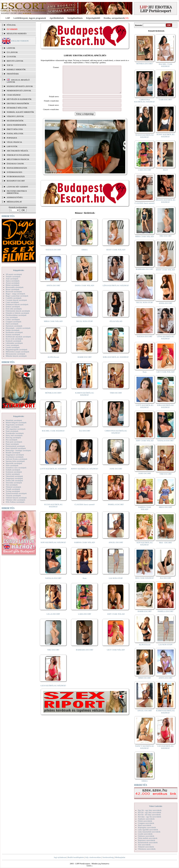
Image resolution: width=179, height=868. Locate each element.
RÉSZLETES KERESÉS (17, 33)
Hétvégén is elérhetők (19, 99)
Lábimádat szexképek (14, 343)
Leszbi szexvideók (145, 834)
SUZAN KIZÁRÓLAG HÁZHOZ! (53, 511)
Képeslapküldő (93, 18)
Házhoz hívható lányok (20, 86)
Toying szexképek (13, 491)
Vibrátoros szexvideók (147, 849)
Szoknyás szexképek (14, 472)
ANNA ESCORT (166, 303)
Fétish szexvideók (145, 821)
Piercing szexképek (13, 437)
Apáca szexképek (13, 281)
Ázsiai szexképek (13, 283)
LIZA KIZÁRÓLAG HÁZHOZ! (53, 691)
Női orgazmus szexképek (16, 429)
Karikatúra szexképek (14, 332)
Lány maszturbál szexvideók (149, 832)
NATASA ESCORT (53, 255)
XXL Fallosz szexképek (15, 502)
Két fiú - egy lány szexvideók (150, 812)
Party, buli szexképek (14, 435)
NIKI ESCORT (53, 655)
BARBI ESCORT (85, 362)
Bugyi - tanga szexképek (15, 294)
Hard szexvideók (145, 825)
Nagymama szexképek (15, 425)
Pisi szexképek (12, 440)
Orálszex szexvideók (146, 836)
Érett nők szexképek (14, 309)
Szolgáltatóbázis (75, 18)
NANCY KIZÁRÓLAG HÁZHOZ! (145, 747)
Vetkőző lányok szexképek (16, 498)
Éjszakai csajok (15, 164)
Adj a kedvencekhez (93, 857)
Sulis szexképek (12, 465)
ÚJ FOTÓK (11, 57)
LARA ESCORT (85, 619)
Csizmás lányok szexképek (16, 300)
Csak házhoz (14, 95)
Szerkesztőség (108, 857)
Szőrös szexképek (13, 474)
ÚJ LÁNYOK (12, 52)
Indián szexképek (13, 330)
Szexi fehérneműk (17, 125)
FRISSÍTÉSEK (13, 74)
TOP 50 (10, 65)
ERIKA (85, 255)
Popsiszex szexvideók (146, 840)
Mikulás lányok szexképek (16, 356)
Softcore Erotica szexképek (16, 459)
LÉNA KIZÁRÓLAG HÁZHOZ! (116, 291)
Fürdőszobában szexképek (16, 315)
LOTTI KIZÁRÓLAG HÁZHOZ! (53, 474)
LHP (8, 18)
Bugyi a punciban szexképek (17, 296)
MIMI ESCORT (145, 678)
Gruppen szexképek (13, 322)
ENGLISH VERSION (20, 41)
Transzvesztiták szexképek (16, 493)
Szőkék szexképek (13, 470)
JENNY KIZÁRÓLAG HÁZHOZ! (85, 474)
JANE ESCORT (116, 474)
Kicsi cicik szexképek (14, 339)
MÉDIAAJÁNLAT (14, 202)
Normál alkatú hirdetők (20, 112)
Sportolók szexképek (14, 463)
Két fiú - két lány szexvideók (149, 814)
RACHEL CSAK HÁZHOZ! (53, 436)
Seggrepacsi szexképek (15, 455)
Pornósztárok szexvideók (148, 842)
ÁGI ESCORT (85, 436)
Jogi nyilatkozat (60, 857)
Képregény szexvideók (147, 827)
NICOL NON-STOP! (85, 327)
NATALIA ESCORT (53, 583)
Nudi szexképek (12, 431)
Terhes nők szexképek (14, 480)
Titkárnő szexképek (13, 487)
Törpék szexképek (13, 489)
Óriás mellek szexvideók (148, 838)
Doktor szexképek (13, 307)
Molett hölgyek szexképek (16, 422)
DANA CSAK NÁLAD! (84, 291)
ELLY (166, 170)
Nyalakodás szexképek (15, 433)
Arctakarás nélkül (18, 151)
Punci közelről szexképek (16, 448)
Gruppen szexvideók (146, 823)
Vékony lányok (15, 116)
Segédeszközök (15, 121)
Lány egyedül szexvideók (148, 830)
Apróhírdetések (57, 18)
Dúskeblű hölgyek (17, 108)
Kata (85, 583)
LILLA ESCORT (53, 619)
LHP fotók (12, 146)
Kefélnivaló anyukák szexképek (18, 337)
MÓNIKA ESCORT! (53, 398)
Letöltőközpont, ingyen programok (30, 18)
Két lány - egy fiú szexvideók (150, 817)
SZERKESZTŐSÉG (15, 197)
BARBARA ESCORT (85, 655)
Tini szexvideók (144, 845)
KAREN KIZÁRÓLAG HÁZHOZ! (85, 399)
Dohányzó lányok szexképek (17, 304)
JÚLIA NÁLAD (116, 327)
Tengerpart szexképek (14, 478)
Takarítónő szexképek (14, 476)
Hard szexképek (12, 324)
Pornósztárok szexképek (15, 446)
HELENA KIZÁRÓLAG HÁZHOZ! (165, 201)
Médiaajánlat (120, 857)
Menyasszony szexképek (15, 354)
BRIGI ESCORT (165, 507)
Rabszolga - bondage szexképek (18, 450)
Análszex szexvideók (146, 819)
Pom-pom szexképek (14, 442)
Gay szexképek (12, 317)
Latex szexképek (12, 345)
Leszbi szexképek (13, 347)
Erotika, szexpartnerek (114, 18)
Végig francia (14, 142)
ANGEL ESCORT (116, 548)
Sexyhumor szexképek (15, 457)
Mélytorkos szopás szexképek (17, 352)
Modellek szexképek (14, 420)
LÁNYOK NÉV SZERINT (18, 187)
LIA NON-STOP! (116, 583)
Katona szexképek (13, 334)
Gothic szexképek (13, 319)
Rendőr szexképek (13, 453)
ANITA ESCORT (53, 291)
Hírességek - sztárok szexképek (18, 328)
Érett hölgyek (15, 129)
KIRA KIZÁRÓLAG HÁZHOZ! (116, 362)
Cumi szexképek (12, 302)
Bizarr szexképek (13, 289)
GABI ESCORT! (166, 99)
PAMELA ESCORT (116, 510)
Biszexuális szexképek (15, 287)
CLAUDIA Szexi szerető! (85, 510)
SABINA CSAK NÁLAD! (85, 548)
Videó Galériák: (156, 806)
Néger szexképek (12, 427)
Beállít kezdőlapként (76, 857)
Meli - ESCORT (166, 543)
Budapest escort (16, 181)
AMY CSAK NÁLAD (116, 619)
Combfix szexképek (14, 298)
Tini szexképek (12, 485)
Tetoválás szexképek (14, 483)
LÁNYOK (11, 48)
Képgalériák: (19, 270)
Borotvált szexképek (14, 291)
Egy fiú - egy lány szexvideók (150, 810)
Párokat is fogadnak (18, 155)
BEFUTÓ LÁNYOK (15, 61)
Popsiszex (12, 138)
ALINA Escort (53, 362)
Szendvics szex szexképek (16, 468)
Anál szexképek (12, 279)
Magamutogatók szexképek (17, 349)
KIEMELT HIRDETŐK (16, 69)
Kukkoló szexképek (13, 341)
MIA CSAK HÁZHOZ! (145, 578)
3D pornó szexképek (14, 274)
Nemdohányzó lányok (19, 91)
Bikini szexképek (13, 285)
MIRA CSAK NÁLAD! (53, 327)
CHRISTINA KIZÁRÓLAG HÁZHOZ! (116, 437)
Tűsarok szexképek (13, 495)
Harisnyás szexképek (14, 326)
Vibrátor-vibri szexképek (15, 500)
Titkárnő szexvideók (146, 847)
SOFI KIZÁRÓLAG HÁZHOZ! (53, 548)
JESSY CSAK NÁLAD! (116, 255)
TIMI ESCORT (116, 398)
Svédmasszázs (14, 172)
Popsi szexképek (12, 444)
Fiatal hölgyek (15, 133)
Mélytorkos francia (18, 159)
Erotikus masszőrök (18, 103)
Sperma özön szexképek (15, 461)
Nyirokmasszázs (16, 176)
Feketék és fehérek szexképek (17, 313)
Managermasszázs (17, 168)
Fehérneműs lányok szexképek (18, 311)
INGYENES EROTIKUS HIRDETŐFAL (17, 192)
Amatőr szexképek (13, 276)
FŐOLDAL (11, 25)
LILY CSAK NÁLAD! (116, 655)
